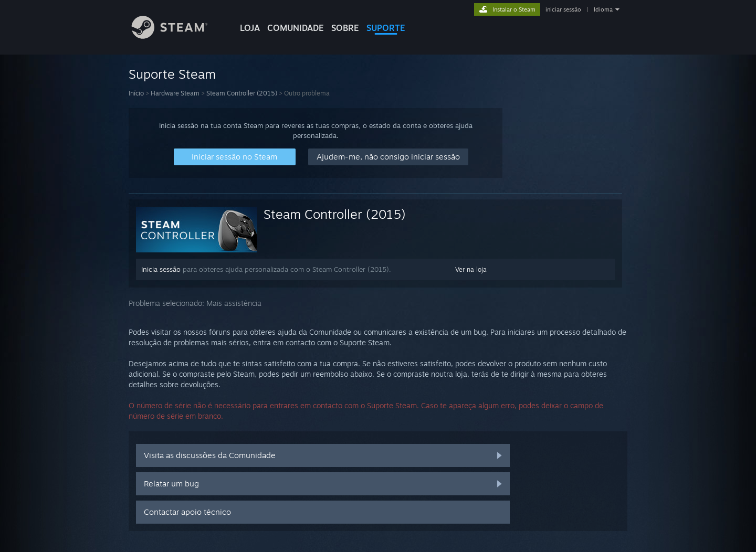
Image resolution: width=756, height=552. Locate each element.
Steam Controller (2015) (242, 93)
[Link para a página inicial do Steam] (177, 36)
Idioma (603, 9)
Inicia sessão (161, 269)
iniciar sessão (563, 9)
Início (136, 93)
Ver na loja (471, 269)
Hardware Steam (175, 93)
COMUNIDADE (296, 28)
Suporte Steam (172, 74)
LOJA (250, 28)
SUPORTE (386, 28)
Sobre (345, 28)
